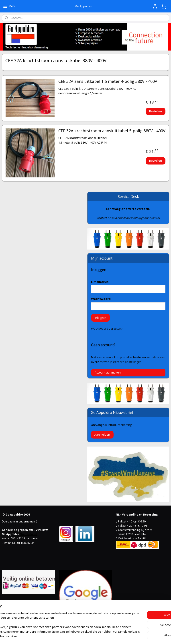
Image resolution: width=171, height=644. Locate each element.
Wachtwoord (101, 299)
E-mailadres (100, 282)
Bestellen (156, 111)
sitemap (68, 636)
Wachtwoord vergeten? (107, 329)
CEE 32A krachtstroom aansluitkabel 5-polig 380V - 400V (112, 131)
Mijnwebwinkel (133, 636)
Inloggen (100, 318)
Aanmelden (102, 435)
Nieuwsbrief (29, 534)
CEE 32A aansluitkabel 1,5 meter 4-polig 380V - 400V (108, 81)
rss (77, 636)
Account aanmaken (108, 372)
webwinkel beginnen (94, 636)
